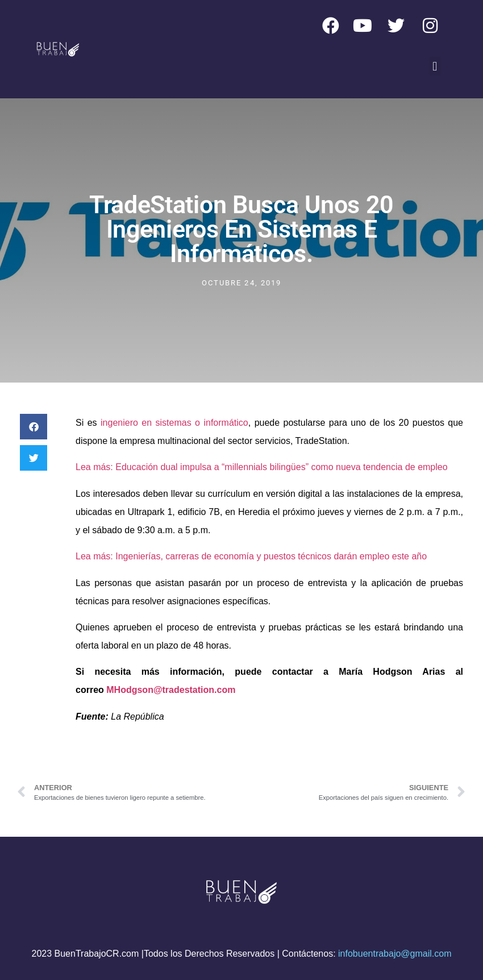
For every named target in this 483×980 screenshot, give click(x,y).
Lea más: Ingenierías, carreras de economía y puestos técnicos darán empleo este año (251, 556)
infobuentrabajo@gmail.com (395, 954)
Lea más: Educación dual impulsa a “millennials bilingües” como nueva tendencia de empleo (262, 467)
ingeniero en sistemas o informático (174, 423)
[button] (435, 66)
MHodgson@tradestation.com (171, 690)
